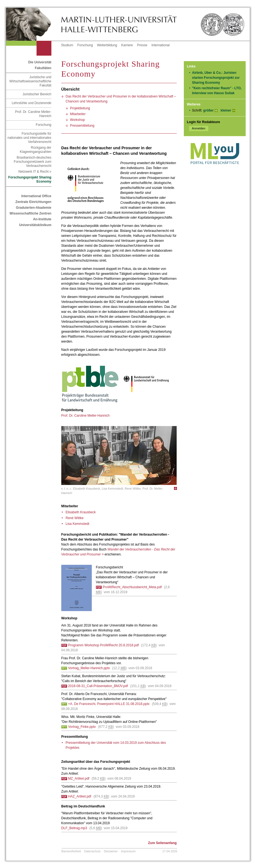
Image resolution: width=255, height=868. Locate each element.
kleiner (226, 110)
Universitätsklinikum (35, 225)
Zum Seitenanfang (162, 843)
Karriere (127, 45)
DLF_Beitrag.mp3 (74, 828)
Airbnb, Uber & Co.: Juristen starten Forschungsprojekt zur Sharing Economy (216, 78)
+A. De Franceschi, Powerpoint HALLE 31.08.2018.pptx (109, 704)
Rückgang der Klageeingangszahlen (36, 150)
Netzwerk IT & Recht (35, 172)
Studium (67, 45)
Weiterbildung (107, 45)
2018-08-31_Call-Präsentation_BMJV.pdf (98, 686)
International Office (36, 196)
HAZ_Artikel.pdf (80, 796)
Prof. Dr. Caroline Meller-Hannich (33, 114)
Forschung (85, 45)
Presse (142, 45)
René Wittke (75, 518)
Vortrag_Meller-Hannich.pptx (89, 668)
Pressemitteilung (82, 126)
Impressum (128, 851)
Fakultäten (43, 68)
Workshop (77, 120)
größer (208, 110)
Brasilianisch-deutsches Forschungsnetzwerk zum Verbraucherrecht (33, 162)
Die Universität (40, 62)
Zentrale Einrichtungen (33, 202)
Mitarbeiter (78, 114)
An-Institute (42, 219)
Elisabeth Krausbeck (81, 512)
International (160, 45)
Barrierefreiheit (71, 851)
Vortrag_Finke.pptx (82, 727)
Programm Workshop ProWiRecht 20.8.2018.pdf (103, 645)
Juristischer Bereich (37, 94)
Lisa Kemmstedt (77, 524)
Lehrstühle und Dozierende (32, 103)
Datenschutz (92, 851)
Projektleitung (80, 108)
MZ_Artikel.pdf (79, 779)
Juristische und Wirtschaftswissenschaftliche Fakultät (30, 81)
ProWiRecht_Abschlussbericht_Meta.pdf (132, 587)
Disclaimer (111, 851)
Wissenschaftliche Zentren (31, 213)
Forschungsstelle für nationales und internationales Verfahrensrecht (29, 138)
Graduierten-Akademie (34, 208)
